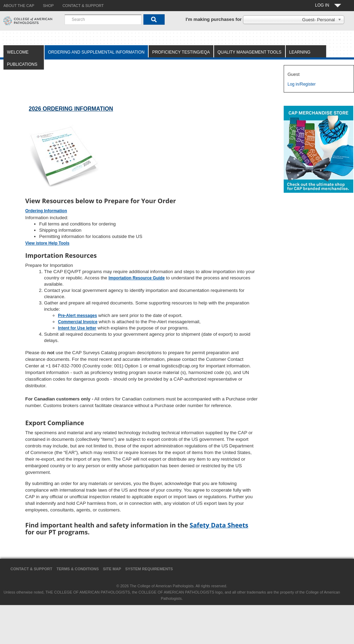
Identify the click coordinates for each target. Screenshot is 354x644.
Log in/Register (302, 84)
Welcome (18, 52)
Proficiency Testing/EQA (181, 52)
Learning (300, 52)
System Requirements (149, 569)
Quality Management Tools (250, 52)
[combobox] (103, 19)
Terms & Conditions (78, 569)
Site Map (112, 569)
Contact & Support (31, 569)
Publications (22, 64)
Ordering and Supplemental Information (96, 52)
